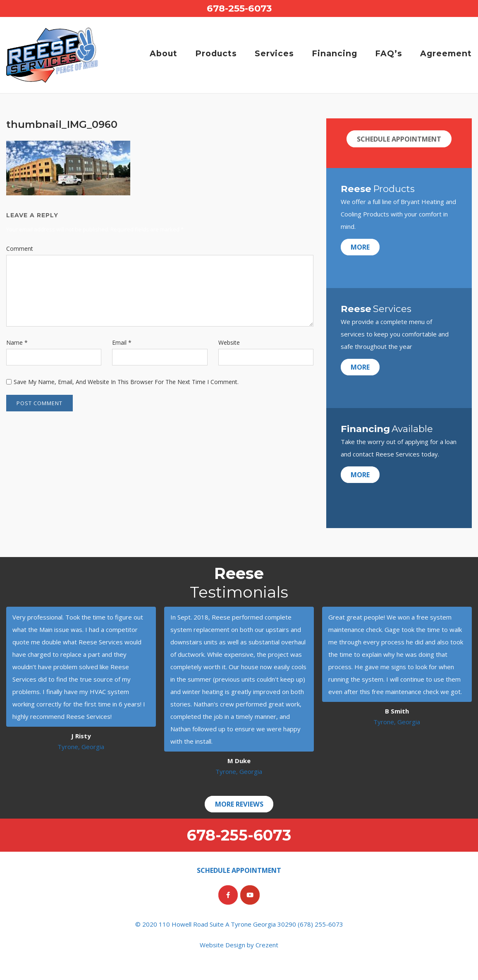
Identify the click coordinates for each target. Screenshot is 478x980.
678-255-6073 (239, 8)
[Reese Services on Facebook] (228, 895)
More (361, 247)
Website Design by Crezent (239, 945)
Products (216, 53)
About (164, 53)
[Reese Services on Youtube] (250, 895)
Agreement (446, 53)
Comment (20, 249)
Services (274, 53)
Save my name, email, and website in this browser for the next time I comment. (126, 382)
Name (17, 342)
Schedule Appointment (399, 139)
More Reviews (239, 804)
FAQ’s (389, 53)
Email (122, 342)
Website (229, 342)
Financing (335, 53)
